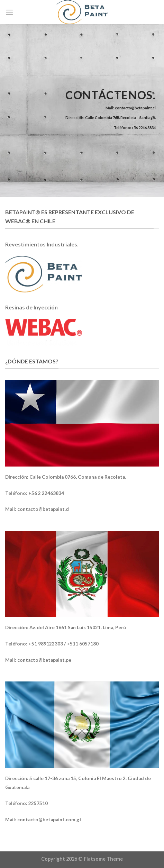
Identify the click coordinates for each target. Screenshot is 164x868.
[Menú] (9, 12)
